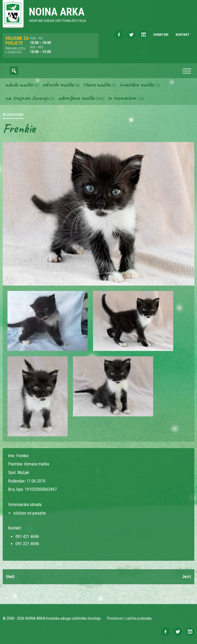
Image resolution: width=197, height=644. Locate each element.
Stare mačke (97, 84)
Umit (10, 577)
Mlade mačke (19, 84)
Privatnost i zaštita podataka (129, 618)
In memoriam (122, 98)
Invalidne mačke (137, 84)
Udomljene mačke (76, 98)
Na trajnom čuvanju (27, 98)
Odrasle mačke (58, 84)
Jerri (186, 577)
